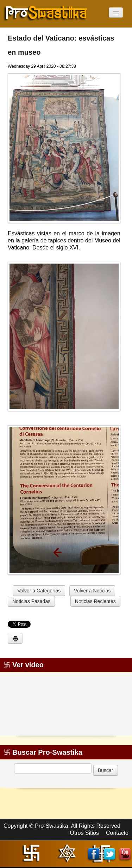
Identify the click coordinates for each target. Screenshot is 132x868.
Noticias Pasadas (31, 601)
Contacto (117, 833)
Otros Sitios (84, 833)
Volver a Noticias (92, 591)
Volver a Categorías (39, 591)
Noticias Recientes (95, 601)
